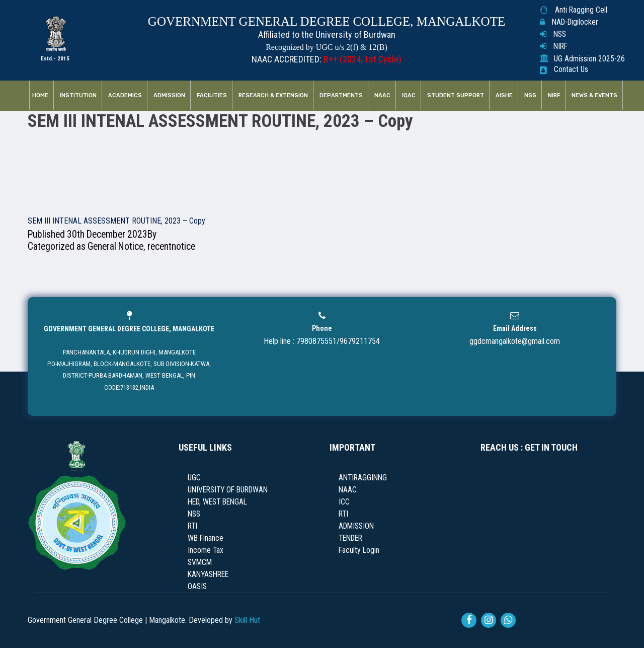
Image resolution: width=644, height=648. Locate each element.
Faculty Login (359, 550)
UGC (194, 478)
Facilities (212, 95)
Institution (78, 95)
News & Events (594, 95)
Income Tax (206, 550)
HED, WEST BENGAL (217, 502)
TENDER (350, 538)
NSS (560, 34)
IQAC (409, 95)
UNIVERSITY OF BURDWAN (228, 490)
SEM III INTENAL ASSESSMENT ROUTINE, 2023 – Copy (116, 221)
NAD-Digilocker (575, 22)
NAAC (382, 95)
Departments (341, 95)
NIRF (560, 46)
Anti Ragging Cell (581, 10)
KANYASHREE (208, 574)
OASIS (197, 587)
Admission (169, 95)
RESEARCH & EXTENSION (273, 95)
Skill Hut (247, 620)
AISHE (504, 95)
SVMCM (200, 562)
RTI (192, 526)
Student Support (456, 95)
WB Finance (206, 538)
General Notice (115, 246)
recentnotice (171, 246)
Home (40, 95)
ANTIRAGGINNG (363, 478)
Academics (125, 95)
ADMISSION (356, 526)
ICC (344, 502)
